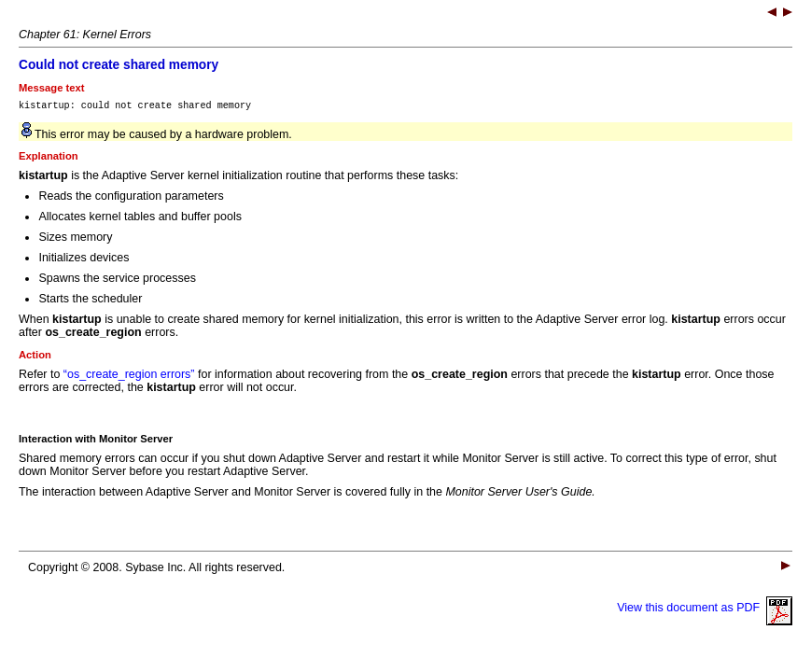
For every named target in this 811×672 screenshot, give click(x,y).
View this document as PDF (705, 610)
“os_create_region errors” (129, 377)
